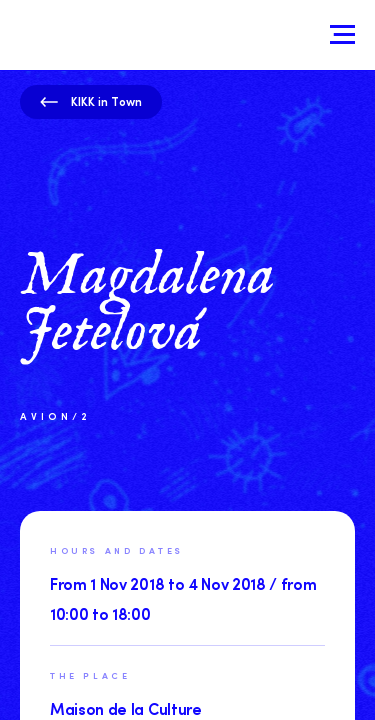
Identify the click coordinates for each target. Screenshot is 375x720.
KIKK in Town (91, 101)
